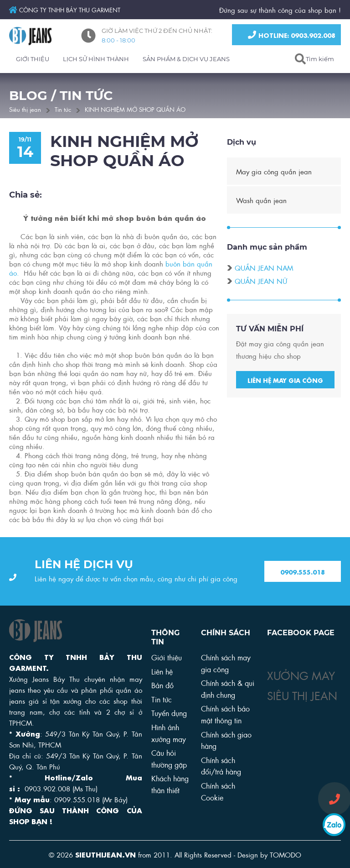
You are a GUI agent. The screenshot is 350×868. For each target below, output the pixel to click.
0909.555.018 (303, 572)
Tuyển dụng (169, 713)
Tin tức (63, 109)
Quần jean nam (264, 269)
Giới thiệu (167, 657)
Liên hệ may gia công (285, 381)
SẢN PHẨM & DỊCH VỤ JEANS (186, 59)
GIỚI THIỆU (33, 59)
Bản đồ (162, 685)
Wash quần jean (261, 201)
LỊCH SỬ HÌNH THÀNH (96, 59)
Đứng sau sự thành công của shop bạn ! (280, 10)
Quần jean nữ (261, 282)
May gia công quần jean (274, 173)
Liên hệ (162, 671)
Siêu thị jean (25, 109)
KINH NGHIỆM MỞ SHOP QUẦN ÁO (135, 109)
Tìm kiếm (320, 59)
